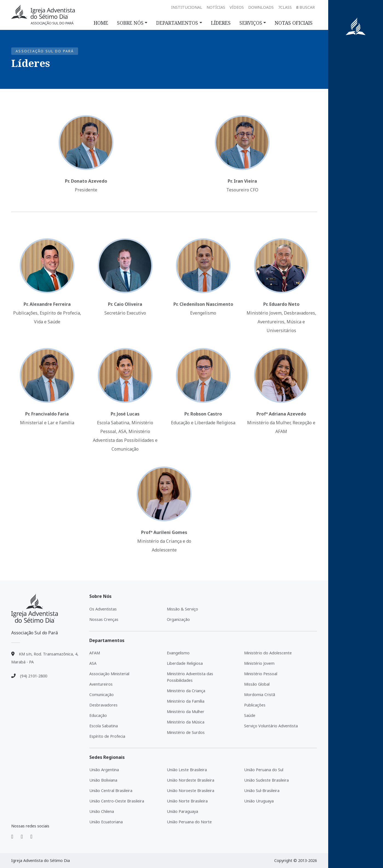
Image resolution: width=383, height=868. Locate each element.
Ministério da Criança (186, 691)
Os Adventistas (103, 609)
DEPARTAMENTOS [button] (177, 23)
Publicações (255, 705)
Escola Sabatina (104, 726)
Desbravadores (103, 705)
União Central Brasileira (111, 791)
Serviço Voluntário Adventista (271, 726)
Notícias (216, 7)
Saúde (250, 715)
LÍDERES (221, 23)
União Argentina (104, 770)
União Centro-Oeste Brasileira (117, 801)
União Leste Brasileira (187, 770)
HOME (101, 23)
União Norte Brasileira (187, 801)
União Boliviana (103, 780)
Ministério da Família (186, 701)
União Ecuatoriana (106, 822)
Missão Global (257, 684)
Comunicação (102, 695)
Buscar (305, 7)
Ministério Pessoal (261, 674)
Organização (178, 619)
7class (285, 7)
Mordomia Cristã (260, 695)
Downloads (261, 7)
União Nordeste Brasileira (191, 780)
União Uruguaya (259, 801)
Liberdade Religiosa (185, 663)
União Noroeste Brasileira (191, 791)
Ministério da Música (186, 722)
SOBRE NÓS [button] (130, 23)
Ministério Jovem (259, 663)
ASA (93, 663)
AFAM (95, 653)
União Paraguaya (182, 811)
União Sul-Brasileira (262, 791)
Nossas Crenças (104, 619)
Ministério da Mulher (186, 712)
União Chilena (102, 811)
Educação (98, 715)
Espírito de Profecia (107, 736)
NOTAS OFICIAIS (294, 23)
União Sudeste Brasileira (266, 780)
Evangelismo (178, 653)
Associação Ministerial (109, 674)
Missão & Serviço (182, 609)
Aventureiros (101, 684)
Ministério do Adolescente (268, 653)
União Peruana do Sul (264, 770)
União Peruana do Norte (189, 822)
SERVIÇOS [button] (251, 23)
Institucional (187, 7)
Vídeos (237, 7)
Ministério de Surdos (186, 732)
